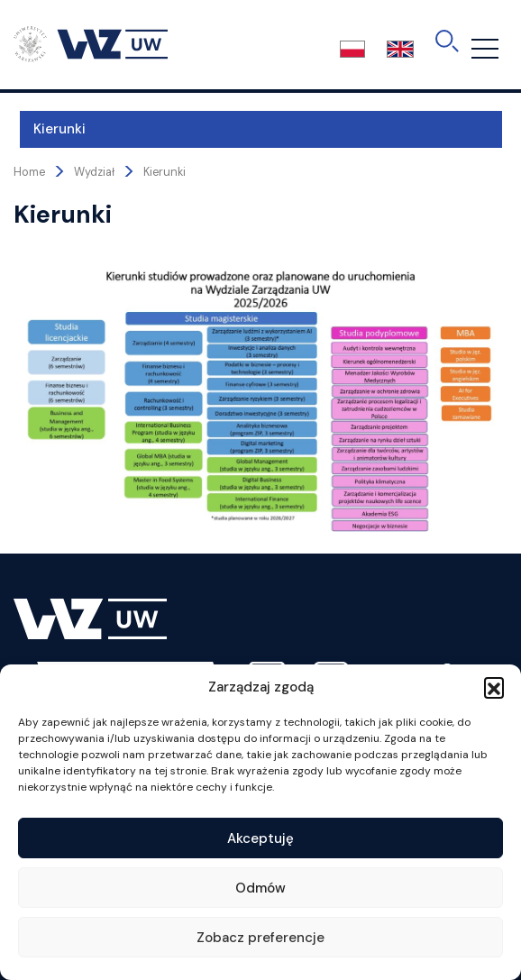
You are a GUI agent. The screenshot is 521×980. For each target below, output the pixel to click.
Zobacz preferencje (260, 938)
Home (29, 172)
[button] (494, 687)
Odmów (260, 888)
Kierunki (53, 129)
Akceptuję (260, 838)
